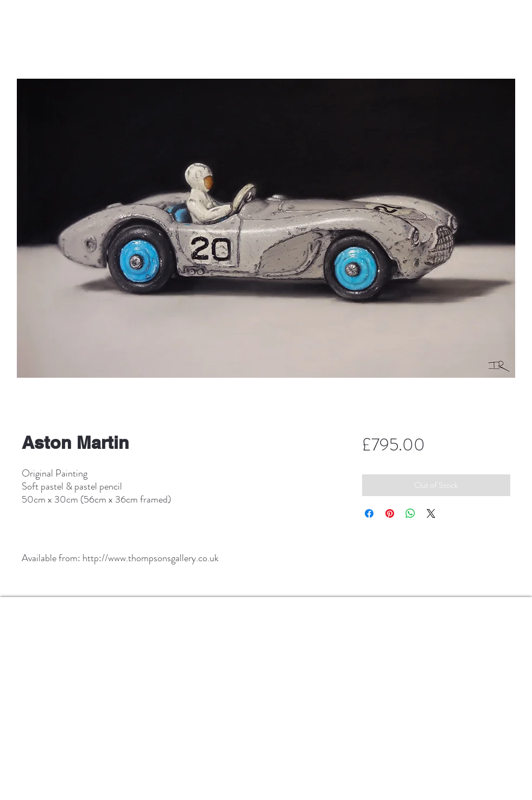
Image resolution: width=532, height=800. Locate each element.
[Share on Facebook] (369, 513)
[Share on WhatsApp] (410, 513)
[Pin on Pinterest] (390, 513)
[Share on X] (431, 513)
